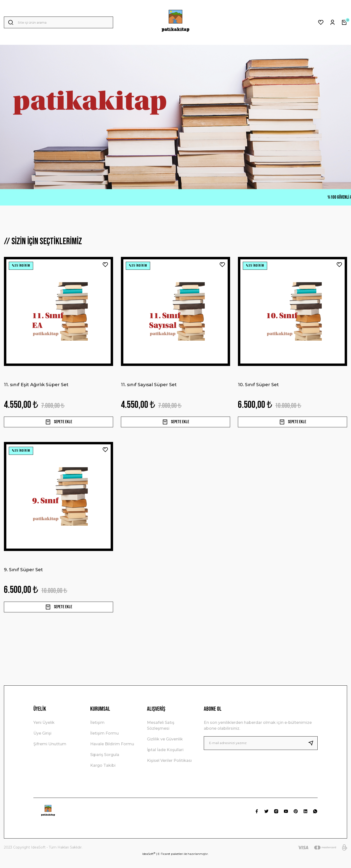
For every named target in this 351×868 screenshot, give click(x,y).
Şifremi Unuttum (50, 755)
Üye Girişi (42, 744)
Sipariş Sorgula (105, 765)
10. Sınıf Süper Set (258, 385)
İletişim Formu (104, 744)
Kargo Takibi (103, 776)
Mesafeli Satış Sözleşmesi (161, 736)
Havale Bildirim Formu (112, 755)
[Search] (58, 22)
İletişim (97, 733)
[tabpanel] (175, 117)
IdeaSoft (149, 864)
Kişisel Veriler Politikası (169, 771)
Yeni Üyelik (44, 733)
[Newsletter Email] (261, 754)
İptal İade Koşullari (165, 761)
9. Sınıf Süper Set (23, 575)
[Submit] (313, 754)
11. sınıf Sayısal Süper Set (149, 385)
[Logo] (175, 22)
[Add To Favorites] (105, 265)
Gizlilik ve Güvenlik (165, 750)
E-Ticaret (164, 864)
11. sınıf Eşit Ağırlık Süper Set (36, 385)
